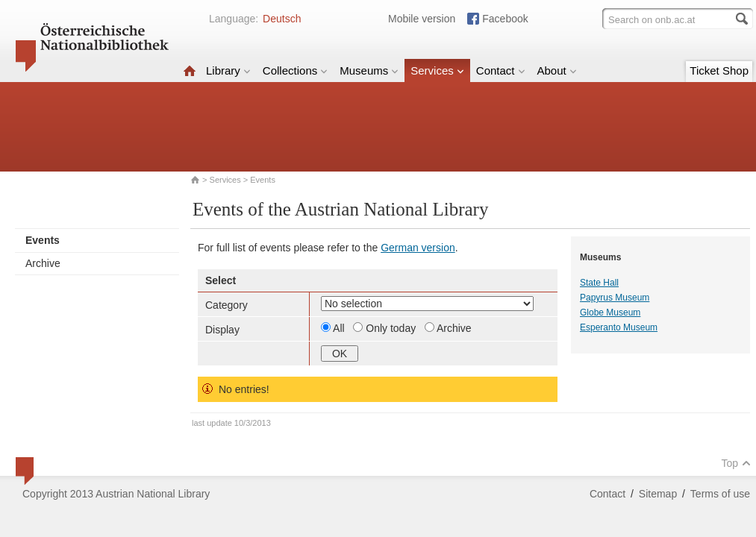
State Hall (599, 283)
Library (228, 70)
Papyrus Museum (615, 298)
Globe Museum (610, 313)
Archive (43, 263)
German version (418, 248)
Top (736, 463)
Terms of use (720, 494)
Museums (369, 70)
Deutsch (282, 19)
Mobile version (422, 19)
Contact (501, 70)
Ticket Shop (719, 70)
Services (437, 70)
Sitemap (658, 494)
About (557, 70)
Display (222, 330)
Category (227, 305)
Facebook (505, 19)
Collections (295, 70)
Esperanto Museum (619, 327)
